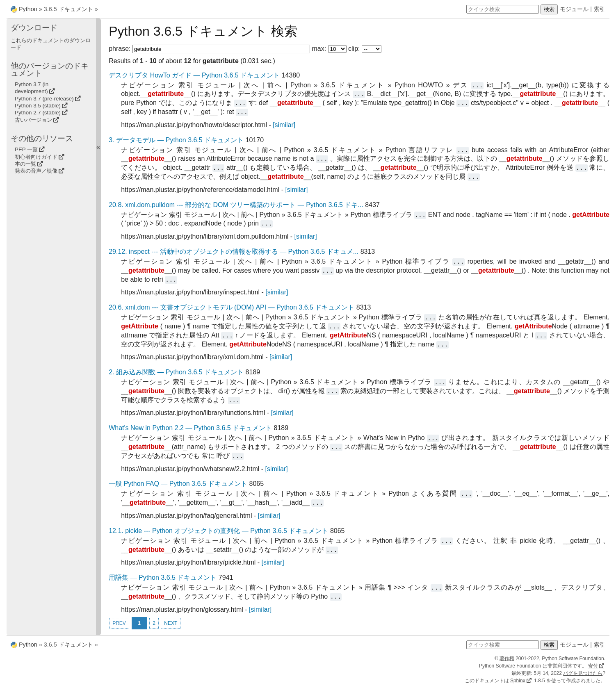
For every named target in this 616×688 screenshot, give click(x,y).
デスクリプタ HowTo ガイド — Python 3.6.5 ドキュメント (194, 75)
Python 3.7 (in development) (32, 88)
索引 (600, 9)
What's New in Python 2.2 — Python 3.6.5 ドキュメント (190, 428)
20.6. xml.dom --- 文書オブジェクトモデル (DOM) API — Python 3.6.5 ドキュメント (232, 307)
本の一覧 (25, 164)
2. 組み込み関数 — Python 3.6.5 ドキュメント (176, 372)
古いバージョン (33, 120)
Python (28, 9)
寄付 (593, 666)
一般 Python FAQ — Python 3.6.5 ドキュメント (178, 484)
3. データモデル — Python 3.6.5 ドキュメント (176, 140)
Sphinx (518, 681)
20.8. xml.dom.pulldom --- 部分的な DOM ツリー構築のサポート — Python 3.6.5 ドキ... (236, 205)
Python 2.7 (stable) (38, 113)
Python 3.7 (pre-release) (44, 99)
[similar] (284, 125)
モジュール (574, 9)
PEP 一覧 (26, 149)
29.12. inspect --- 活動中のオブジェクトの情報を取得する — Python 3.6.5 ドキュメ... (234, 252)
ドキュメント (76, 9)
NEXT (171, 623)
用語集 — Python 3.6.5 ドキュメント (163, 578)
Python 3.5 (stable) (38, 106)
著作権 (507, 658)
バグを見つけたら (583, 673)
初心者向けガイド (36, 157)
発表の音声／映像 (36, 171)
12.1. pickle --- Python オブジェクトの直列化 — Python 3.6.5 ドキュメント (218, 531)
